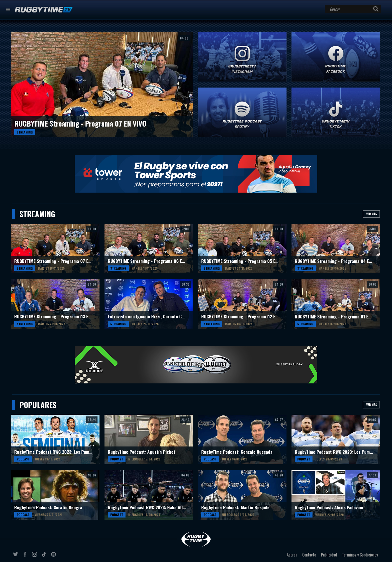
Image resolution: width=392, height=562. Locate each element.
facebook (26, 556)
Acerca (292, 555)
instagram (35, 556)
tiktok (45, 556)
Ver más (371, 214)
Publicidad (329, 555)
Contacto (309, 555)
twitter (16, 556)
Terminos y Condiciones (360, 555)
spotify (54, 556)
